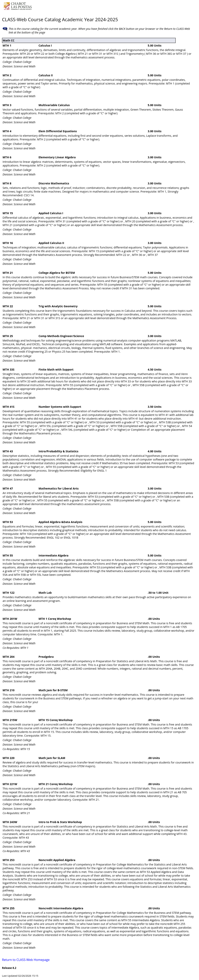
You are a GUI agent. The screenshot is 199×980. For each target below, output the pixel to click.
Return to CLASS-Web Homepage (26, 960)
